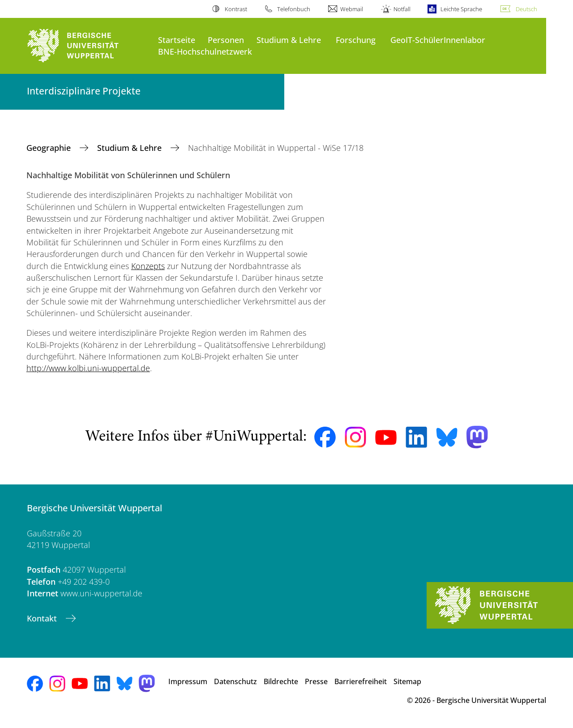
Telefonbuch (294, 9)
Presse (316, 681)
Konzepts (148, 266)
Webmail (352, 9)
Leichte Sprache (461, 9)
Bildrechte (281, 681)
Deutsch (526, 9)
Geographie (50, 148)
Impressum (188, 681)
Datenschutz (235, 681)
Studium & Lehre (289, 40)
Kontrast (236, 9)
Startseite (177, 40)
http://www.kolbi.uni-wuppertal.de (88, 368)
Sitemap (407, 681)
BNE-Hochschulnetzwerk (205, 51)
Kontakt (43, 618)
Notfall (402, 9)
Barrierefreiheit (361, 681)
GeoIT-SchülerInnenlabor (438, 40)
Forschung (356, 40)
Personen (226, 40)
